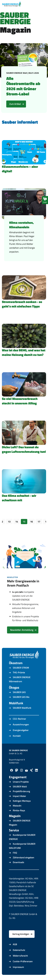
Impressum (18, 967)
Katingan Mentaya (22, 801)
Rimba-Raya (19, 810)
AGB (15, 944)
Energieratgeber (21, 730)
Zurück (9, 531)
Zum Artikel (15, 104)
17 (39, 521)
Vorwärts (39, 531)
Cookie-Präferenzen (23, 961)
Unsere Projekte (21, 782)
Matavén (17, 806)
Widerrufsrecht (20, 956)
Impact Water (19, 796)
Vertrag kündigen (21, 934)
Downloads (18, 862)
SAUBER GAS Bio (21, 697)
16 (31, 521)
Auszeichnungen (21, 724)
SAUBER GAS (19, 692)
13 (9, 521)
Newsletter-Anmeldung (22, 630)
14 (17, 521)
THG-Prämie (19, 672)
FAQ (15, 853)
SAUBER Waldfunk (22, 708)
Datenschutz (19, 950)
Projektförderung (21, 791)
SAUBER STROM (21, 668)
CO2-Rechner (19, 719)
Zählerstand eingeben (23, 857)
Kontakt (17, 736)
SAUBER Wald (20, 787)
